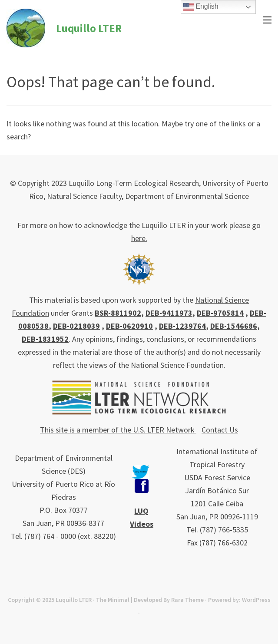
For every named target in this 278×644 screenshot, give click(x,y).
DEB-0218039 (76, 326)
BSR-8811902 (118, 313)
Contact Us (220, 430)
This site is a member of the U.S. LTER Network (118, 430)
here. (139, 238)
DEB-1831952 (45, 339)
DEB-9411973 (169, 313)
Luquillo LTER (89, 28)
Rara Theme (187, 600)
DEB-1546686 (234, 326)
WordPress (256, 600)
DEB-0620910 (129, 326)
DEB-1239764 (182, 326)
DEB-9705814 (220, 313)
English (201, 7)
